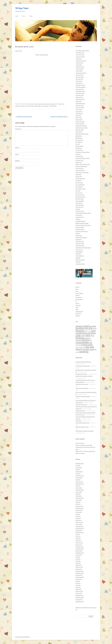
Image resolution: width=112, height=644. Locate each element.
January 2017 (79, 545)
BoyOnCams (79, 148)
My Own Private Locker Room (83, 225)
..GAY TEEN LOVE (80, 53)
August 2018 (79, 512)
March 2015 (79, 589)
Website (17, 161)
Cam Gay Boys (79, 150)
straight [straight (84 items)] (86, 349)
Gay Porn (78, 191)
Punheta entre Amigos (81, 237)
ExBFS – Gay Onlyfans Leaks (83, 164)
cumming (18, 106)
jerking (32, 106)
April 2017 (78, 539)
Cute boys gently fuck (87, 445)
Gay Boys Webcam (80, 179)
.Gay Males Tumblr (80, 91)
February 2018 (79, 522)
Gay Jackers (78, 181)
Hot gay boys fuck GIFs (81, 374)
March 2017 (79, 541)
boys (29, 104)
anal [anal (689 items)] (86, 326)
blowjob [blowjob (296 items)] (80, 331)
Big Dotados (79, 136)
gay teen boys (79, 299)
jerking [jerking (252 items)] (85, 340)
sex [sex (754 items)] (87, 347)
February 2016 (79, 567)
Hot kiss (83, 453)
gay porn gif (79, 297)
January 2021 (79, 488)
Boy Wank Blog (79, 146)
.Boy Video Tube (80, 77)
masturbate (38, 106)
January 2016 (79, 569)
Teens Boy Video (80, 244)
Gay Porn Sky (79, 193)
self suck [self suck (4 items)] (83, 347)
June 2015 (78, 583)
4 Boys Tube (79, 118)
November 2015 (80, 573)
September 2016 (80, 553)
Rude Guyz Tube (80, 242)
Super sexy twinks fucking (82, 388)
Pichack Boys (79, 235)
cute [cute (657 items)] (78, 335)
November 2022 (80, 476)
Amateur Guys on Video (82, 128)
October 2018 (79, 510)
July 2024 (78, 470)
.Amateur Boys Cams (81, 73)
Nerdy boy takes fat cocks (82, 427)
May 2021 (78, 486)
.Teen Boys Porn (80, 105)
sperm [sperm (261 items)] (79, 349)
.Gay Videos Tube (80, 93)
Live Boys (78, 219)
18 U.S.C (24, 16)
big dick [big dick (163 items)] (89, 328)
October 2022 (79, 478)
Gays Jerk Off (79, 203)
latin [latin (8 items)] (91, 340)
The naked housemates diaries (83, 248)
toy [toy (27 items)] (95, 349)
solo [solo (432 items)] (92, 347)
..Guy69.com (79, 59)
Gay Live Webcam (80, 185)
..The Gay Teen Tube (81, 61)
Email (17, 154)
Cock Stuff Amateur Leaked (82, 158)
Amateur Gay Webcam (81, 126)
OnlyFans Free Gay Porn (82, 231)
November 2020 (80, 490)
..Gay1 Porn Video (80, 57)
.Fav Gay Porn (79, 83)
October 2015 (79, 575)
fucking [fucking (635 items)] (80, 338)
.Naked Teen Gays (80, 99)
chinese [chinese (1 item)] (89, 331)
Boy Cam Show (79, 140)
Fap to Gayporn (80, 168)
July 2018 (78, 514)
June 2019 (78, 502)
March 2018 (79, 520)
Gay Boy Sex (79, 177)
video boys (53, 104)
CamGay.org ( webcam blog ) (83, 152)
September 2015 (80, 577)
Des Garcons (79, 162)
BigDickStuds (79, 138)
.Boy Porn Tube (79, 75)
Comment (18, 129)
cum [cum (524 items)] (93, 331)
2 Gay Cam (78, 116)
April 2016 (78, 563)
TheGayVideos (79, 252)
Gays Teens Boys (80, 205)
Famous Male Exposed (81, 166)
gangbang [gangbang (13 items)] (87, 338)
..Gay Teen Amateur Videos (82, 51)
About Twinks (79, 120)
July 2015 (78, 581)
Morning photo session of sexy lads (85, 431)
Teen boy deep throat (90, 451)
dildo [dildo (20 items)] (92, 336)
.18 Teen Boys (79, 71)
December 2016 (79, 547)
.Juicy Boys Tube (80, 95)
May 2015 (78, 585)
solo (42, 106)
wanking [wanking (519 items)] (84, 352)
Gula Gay (78, 209)
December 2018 (79, 508)
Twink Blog (78, 254)
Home (17, 16)
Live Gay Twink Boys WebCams (83, 362)
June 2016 (78, 559)
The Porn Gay (79, 250)
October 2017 (79, 530)
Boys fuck (82, 443)
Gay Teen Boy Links (80, 197)
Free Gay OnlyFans (80, 170)
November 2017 (80, 528)
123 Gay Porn (79, 111)
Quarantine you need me (82, 384)
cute (27, 106)
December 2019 (79, 498)
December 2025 (79, 463)
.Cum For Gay (79, 81)
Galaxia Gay (79, 174)
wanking (46, 106)
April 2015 (78, 587)
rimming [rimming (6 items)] (78, 345)
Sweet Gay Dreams (80, 411)
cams (32, 104)
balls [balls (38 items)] (94, 326)
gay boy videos (79, 293)
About (31, 16)
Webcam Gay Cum (80, 260)
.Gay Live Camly (80, 89)
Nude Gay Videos (80, 229)
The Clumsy (79, 421)
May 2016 (78, 561)
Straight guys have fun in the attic (84, 376)
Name (17, 148)
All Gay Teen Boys (80, 124)
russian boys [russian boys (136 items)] (87, 345)
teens (45, 104)
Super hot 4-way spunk (81, 405)
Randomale (78, 239)
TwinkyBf (78, 258)
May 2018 (78, 516)
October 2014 (79, 600)
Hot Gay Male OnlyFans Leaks (83, 213)
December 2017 (79, 526)
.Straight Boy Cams (80, 103)
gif (76, 301)
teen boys (40, 104)
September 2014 (80, 602)
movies (36, 104)
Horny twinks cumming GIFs (83, 366)
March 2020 (79, 496)
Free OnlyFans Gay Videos (82, 172)
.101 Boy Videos (80, 69)
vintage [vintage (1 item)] (77, 352)
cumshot (23, 106)
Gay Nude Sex (79, 187)
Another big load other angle (59, 117)
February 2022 (79, 482)
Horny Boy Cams (80, 211)
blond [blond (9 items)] (95, 328)
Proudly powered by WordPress (23, 637)
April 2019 (78, 504)
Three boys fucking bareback (83, 396)
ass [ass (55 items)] (91, 326)
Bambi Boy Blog (80, 130)
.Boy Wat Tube (79, 79)
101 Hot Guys (79, 109)
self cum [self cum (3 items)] (78, 347)
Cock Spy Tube (79, 156)
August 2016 (79, 555)
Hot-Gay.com (79, 215)
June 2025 (78, 465)
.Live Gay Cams (79, 97)
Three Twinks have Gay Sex (82, 423)
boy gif (77, 287)
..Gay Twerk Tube (80, 55)
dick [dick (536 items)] (88, 335)
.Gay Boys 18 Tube (80, 85)
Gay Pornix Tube (80, 195)
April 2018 (78, 518)
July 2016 (78, 557)
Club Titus (78, 154)
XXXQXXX (78, 262)
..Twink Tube (79, 65)
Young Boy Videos (80, 264)
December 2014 (79, 595)
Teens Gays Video (80, 246)
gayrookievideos (80, 201)
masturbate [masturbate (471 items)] (82, 342)
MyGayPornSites (80, 227)
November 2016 (80, 549)
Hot (77, 443)
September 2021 (80, 484)
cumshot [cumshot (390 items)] (91, 333)
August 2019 (79, 500)
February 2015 (79, 591)
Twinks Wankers (80, 256)
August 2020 (79, 492)
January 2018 (79, 524)
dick (29, 106)
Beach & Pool (79, 132)
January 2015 (79, 593)
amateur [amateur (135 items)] (80, 326)
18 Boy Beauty (79, 114)
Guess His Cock (79, 207)
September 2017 (80, 533)
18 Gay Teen (22, 8)
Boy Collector (79, 142)
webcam (78, 316)
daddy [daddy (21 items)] (83, 336)
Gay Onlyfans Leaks (81, 189)
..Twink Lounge (79, 63)
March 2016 (79, 565)
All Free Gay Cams (80, 122)
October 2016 (79, 551)
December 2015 (79, 571)
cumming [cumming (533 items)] (81, 333)
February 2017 (79, 543)
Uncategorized (79, 312)
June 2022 (78, 480)
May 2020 (78, 494)
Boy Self (78, 144)
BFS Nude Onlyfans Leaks (82, 134)
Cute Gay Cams (79, 160)
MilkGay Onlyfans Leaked (82, 223)
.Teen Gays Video (80, 107)
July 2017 (78, 535)
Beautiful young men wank (24, 117)
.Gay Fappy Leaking (80, 87)
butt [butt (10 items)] (86, 331)
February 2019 (79, 506)
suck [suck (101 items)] (92, 349)
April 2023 (78, 474)
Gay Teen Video (79, 199)
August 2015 (79, 579)
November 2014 (80, 598)
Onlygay (78, 233)
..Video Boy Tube (80, 67)
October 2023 (79, 472)
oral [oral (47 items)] (91, 343)
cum (63, 104)
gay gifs (77, 295)
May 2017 (78, 537)
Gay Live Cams (79, 183)
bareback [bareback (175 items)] (80, 328)
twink (48, 104)
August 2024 (79, 467)
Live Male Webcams (81, 221)
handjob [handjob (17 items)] (79, 340)
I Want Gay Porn (80, 217)
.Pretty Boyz (79, 101)
